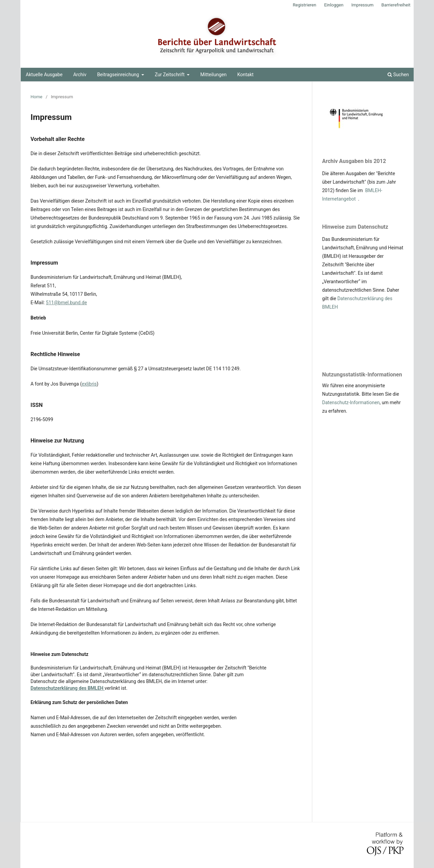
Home (36, 97)
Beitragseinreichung (119, 75)
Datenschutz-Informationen (351, 402)
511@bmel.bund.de (66, 303)
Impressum (362, 5)
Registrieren (304, 5)
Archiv (80, 75)
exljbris (89, 384)
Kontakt (245, 75)
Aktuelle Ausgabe (44, 75)
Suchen (398, 75)
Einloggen (334, 5)
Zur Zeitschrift (170, 75)
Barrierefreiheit (396, 5)
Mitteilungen (214, 75)
